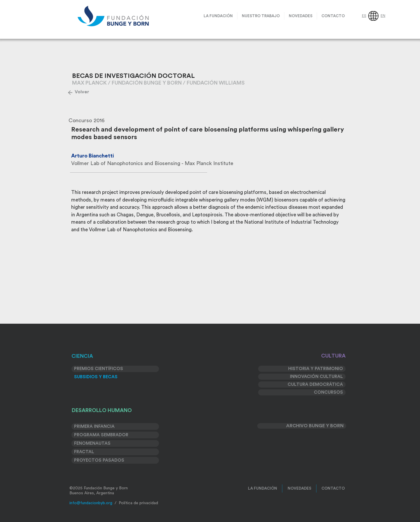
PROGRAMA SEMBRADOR (101, 435)
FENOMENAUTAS (92, 443)
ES (364, 16)
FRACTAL (84, 452)
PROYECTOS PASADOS (99, 460)
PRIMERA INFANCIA (94, 426)
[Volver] (82, 92)
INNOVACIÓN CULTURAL (316, 377)
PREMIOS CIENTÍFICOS (99, 369)
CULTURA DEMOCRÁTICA (315, 385)
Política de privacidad (138, 503)
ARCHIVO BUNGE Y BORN (315, 426)
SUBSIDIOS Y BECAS (96, 377)
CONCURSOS (328, 392)
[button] (261, 16)
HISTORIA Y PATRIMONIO (316, 369)
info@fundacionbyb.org (91, 503)
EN (383, 16)
